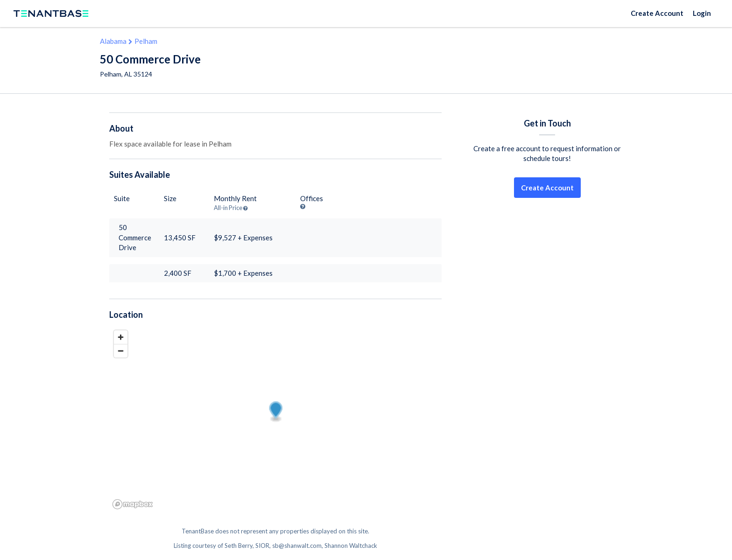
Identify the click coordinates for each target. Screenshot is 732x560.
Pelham (146, 41)
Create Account (657, 13)
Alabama (113, 41)
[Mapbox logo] (133, 504)
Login (702, 13)
